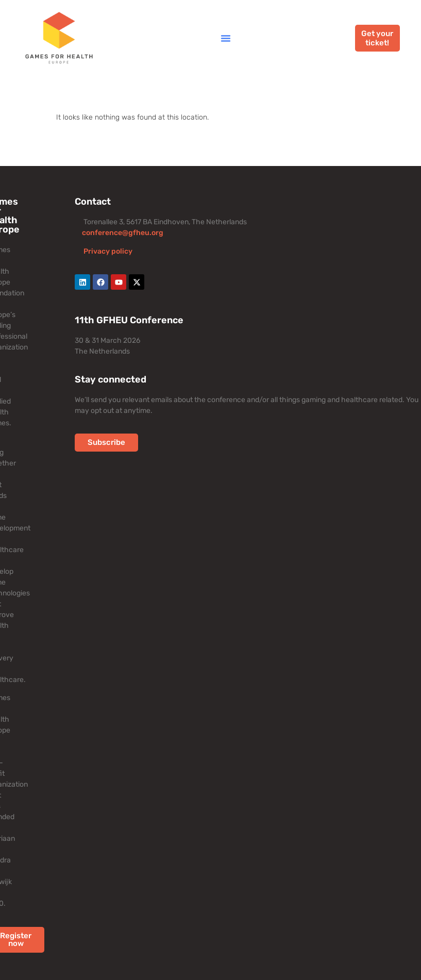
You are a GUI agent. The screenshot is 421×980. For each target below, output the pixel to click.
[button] (226, 38)
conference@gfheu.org (123, 233)
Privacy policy (108, 251)
